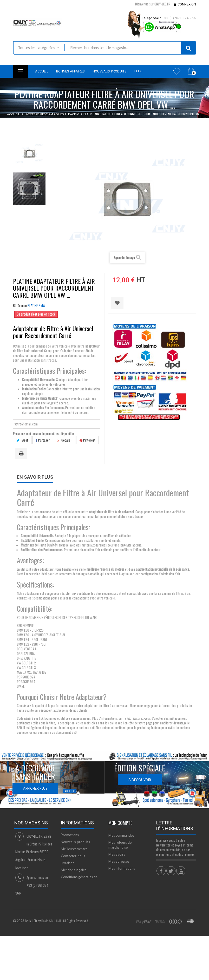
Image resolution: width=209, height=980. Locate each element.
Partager (43, 440)
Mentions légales (74, 870)
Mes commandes (121, 835)
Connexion (187, 4)
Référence (20, 305)
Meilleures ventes (74, 849)
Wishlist (177, 71)
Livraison (68, 863)
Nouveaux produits (75, 842)
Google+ (65, 440)
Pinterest (87, 440)
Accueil (13, 114)
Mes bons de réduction (126, 880)
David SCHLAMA (51, 949)
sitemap (67, 896)
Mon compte (120, 823)
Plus (138, 71)
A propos (68, 889)
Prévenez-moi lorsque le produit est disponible (43, 434)
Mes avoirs (117, 854)
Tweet (22, 440)
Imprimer (22, 454)
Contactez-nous (73, 856)
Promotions (70, 835)
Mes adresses (119, 861)
